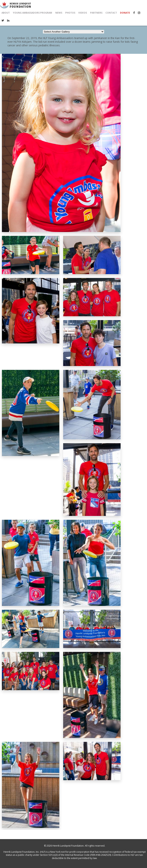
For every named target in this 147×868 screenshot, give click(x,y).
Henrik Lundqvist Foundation (68, 846)
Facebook (134, 13)
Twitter (3, 20)
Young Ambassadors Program (32, 13)
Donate (125, 13)
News (59, 13)
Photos (70, 13)
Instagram (139, 13)
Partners (96, 13)
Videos (83, 13)
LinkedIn (8, 20)
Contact (111, 13)
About (6, 13)
